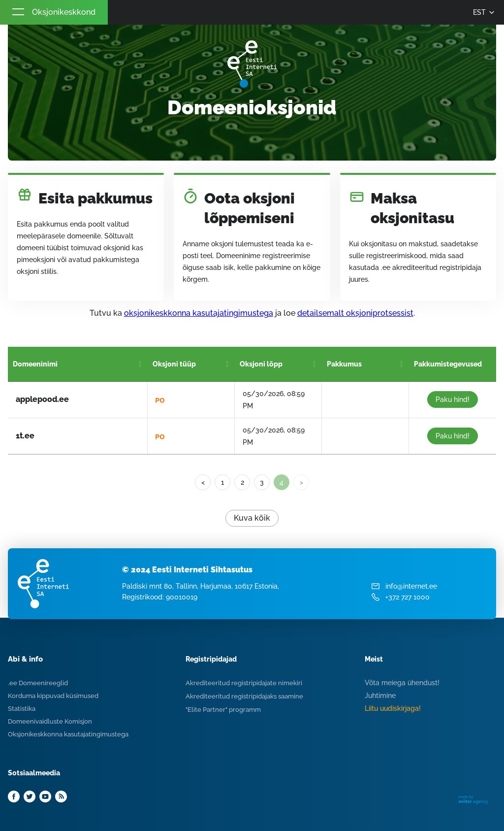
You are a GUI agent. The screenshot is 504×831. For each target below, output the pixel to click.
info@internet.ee (411, 586)
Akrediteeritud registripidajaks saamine (244, 696)
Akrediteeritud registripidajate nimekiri (244, 683)
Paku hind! (453, 399)
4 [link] (282, 482)
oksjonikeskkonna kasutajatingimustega (199, 313)
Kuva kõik (252, 518)
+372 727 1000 (408, 597)
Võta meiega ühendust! (402, 683)
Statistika (22, 709)
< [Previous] (203, 482)
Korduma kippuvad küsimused (53, 696)
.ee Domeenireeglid (38, 683)
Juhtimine (380, 696)
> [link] (301, 482)
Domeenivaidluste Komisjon (50, 721)
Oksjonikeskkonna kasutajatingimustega (68, 734)
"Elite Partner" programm (223, 710)
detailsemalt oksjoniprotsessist (355, 313)
